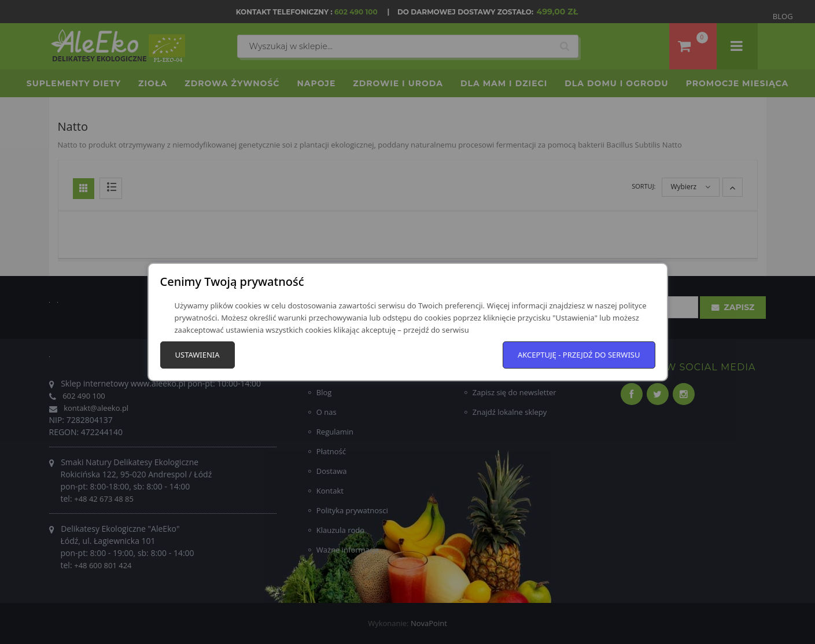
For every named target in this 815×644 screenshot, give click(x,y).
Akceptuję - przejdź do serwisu (579, 355)
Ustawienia (198, 355)
